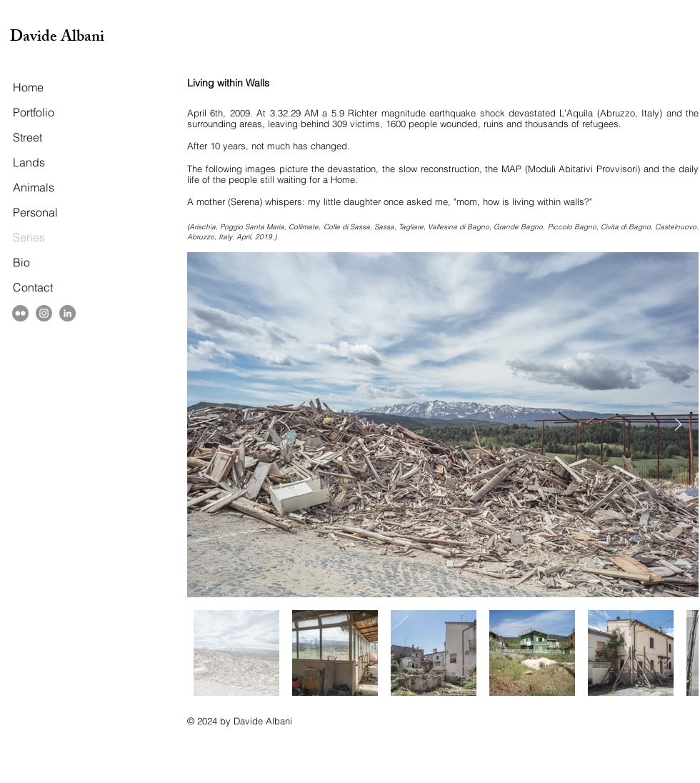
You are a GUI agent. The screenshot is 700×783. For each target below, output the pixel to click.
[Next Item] (678, 425)
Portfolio (34, 112)
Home (28, 87)
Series (29, 237)
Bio (21, 262)
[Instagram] (44, 313)
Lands (29, 162)
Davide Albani (57, 38)
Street (27, 137)
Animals (34, 187)
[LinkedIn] (67, 313)
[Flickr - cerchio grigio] (20, 313)
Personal (35, 212)
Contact (33, 287)
